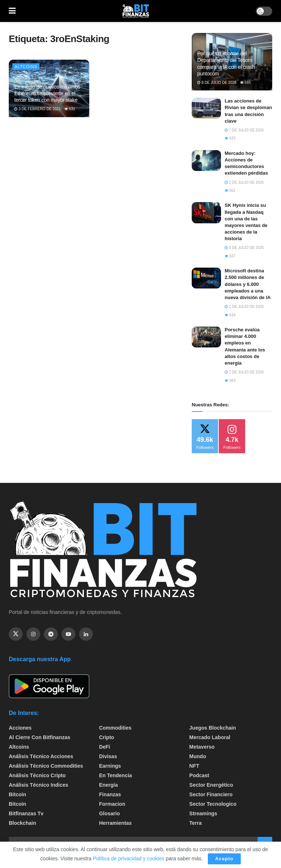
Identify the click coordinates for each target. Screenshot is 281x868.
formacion (112, 804)
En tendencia (116, 775)
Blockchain (23, 823)
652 (230, 191)
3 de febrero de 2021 (38, 109)
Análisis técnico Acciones (41, 756)
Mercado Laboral (210, 737)
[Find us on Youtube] (68, 634)
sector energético (211, 785)
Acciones (20, 728)
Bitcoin (17, 794)
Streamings (203, 813)
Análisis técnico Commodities (46, 766)
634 (230, 315)
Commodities (115, 728)
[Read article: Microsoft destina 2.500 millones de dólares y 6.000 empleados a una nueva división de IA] (206, 278)
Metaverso (202, 747)
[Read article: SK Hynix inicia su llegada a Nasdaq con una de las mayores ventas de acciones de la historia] (206, 213)
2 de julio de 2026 (244, 182)
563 (230, 381)
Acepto (224, 859)
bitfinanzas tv (26, 813)
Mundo (198, 756)
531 (70, 109)
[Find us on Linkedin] (86, 634)
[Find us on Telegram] (51, 634)
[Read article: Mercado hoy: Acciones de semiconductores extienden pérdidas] (206, 161)
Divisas (108, 756)
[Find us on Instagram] (33, 634)
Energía (108, 785)
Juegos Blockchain (213, 728)
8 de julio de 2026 (217, 83)
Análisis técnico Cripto (37, 775)
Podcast (199, 775)
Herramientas (116, 823)
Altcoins (26, 67)
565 (245, 83)
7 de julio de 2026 (244, 130)
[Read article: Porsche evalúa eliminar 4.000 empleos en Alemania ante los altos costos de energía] (206, 337)
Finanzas (110, 794)
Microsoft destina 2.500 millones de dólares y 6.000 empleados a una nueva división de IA (248, 284)
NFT (194, 766)
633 (230, 138)
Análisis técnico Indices (39, 785)
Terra (195, 823)
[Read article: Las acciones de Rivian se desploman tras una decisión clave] (206, 108)
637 (230, 256)
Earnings (110, 766)
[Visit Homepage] (136, 11)
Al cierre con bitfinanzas (40, 737)
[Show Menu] (12, 11)
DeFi (105, 747)
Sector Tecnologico (213, 804)
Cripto (107, 737)
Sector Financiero (211, 794)
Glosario (110, 813)
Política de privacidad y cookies (129, 858)
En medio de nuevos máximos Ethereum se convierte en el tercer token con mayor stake (47, 93)
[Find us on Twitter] (16, 634)
